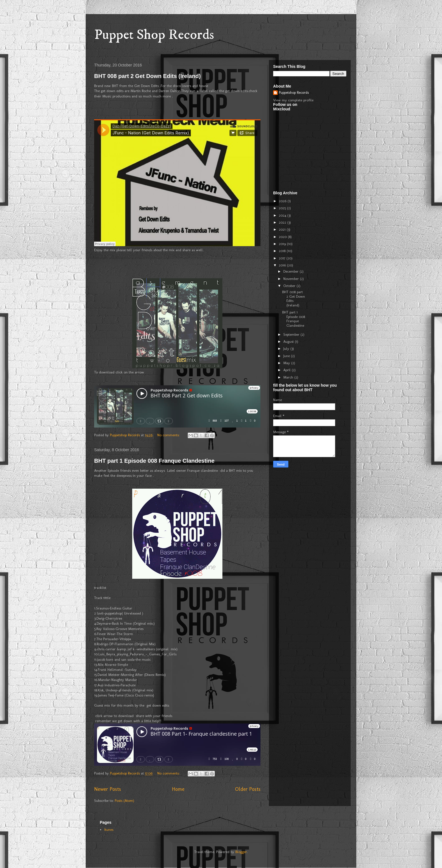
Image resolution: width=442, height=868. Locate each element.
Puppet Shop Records (154, 35)
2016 (283, 265)
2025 (283, 208)
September (292, 334)
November (292, 279)
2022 (283, 222)
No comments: (169, 435)
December (291, 271)
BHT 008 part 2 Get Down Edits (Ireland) (147, 76)
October (290, 286)
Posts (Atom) (124, 801)
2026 (283, 201)
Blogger (241, 852)
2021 (283, 229)
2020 (283, 237)
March (289, 377)
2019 (283, 244)
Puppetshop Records (294, 93)
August (289, 341)
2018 (283, 251)
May (287, 363)
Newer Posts (108, 789)
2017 (283, 258)
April (288, 370)
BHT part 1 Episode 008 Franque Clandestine (154, 461)
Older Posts (248, 789)
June (287, 356)
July (287, 349)
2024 (283, 215)
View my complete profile (293, 100)
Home (178, 789)
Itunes (109, 830)
